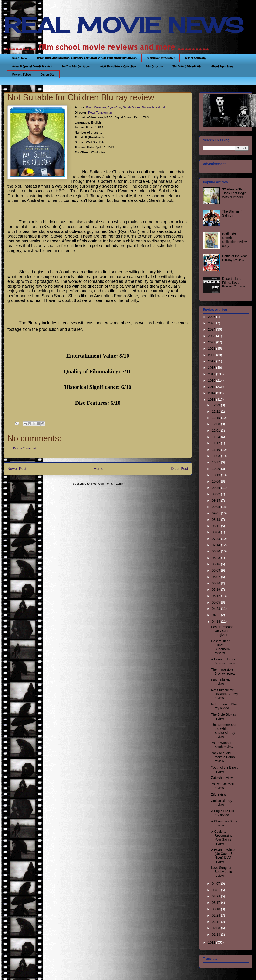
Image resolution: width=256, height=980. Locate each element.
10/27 (216, 462)
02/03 (216, 928)
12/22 (216, 411)
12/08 (216, 424)
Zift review (219, 794)
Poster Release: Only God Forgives (223, 631)
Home (99, 469)
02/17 (216, 922)
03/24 (216, 896)
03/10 (216, 909)
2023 (212, 336)
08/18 (216, 520)
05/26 (216, 583)
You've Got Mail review (222, 786)
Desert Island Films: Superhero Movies (221, 647)
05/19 (216, 590)
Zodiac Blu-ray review (222, 803)
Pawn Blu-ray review (221, 682)
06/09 (216, 570)
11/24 (216, 437)
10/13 (216, 475)
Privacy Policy (22, 74)
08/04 (216, 532)
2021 (212, 349)
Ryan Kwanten (96, 107)
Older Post (179, 469)
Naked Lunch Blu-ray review (224, 706)
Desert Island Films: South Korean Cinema (234, 283)
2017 (212, 374)
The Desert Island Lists (187, 66)
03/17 (216, 903)
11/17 (216, 443)
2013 (212, 400)
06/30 (216, 551)
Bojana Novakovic (154, 107)
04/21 (216, 615)
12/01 (216, 431)
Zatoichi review (222, 778)
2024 (212, 329)
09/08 (216, 507)
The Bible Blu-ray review (224, 716)
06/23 (216, 558)
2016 (212, 380)
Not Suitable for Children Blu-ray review (224, 694)
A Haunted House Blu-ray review (224, 661)
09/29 (216, 488)
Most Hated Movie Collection (118, 66)
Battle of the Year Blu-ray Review (235, 258)
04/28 (216, 609)
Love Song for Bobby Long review (222, 872)
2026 (212, 317)
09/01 (216, 513)
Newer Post (17, 469)
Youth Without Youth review (222, 745)
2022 (212, 342)
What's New (20, 58)
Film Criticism (154, 66)
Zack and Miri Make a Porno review (223, 757)
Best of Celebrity (195, 58)
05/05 (216, 602)
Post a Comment (25, 448)
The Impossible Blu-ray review (223, 671)
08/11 (216, 526)
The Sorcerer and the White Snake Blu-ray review (224, 731)
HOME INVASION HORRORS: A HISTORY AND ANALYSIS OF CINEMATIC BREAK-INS (87, 58)
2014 (212, 393)
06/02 (216, 577)
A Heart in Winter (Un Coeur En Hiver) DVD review (223, 856)
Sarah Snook (132, 107)
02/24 (216, 915)
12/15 (216, 418)
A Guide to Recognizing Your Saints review (222, 837)
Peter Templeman (100, 112)
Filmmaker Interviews (161, 58)
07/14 (216, 545)
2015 (212, 387)
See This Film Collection (76, 66)
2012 (212, 942)
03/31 (216, 890)
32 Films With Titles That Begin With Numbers (234, 193)
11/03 (216, 456)
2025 (212, 323)
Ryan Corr (114, 107)
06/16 (216, 564)
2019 (212, 361)
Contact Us (48, 74)
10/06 (216, 481)
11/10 (216, 450)
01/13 (216, 935)
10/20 (216, 469)
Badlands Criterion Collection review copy (235, 240)
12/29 (216, 405)
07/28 (216, 539)
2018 (212, 368)
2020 (212, 355)
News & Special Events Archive (32, 66)
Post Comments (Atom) (107, 484)
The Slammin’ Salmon (232, 213)
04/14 (216, 621)
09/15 (216, 500)
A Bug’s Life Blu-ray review (223, 813)
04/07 (216, 883)
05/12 (216, 596)
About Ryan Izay (222, 66)
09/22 (216, 494)
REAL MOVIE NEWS (124, 25)
